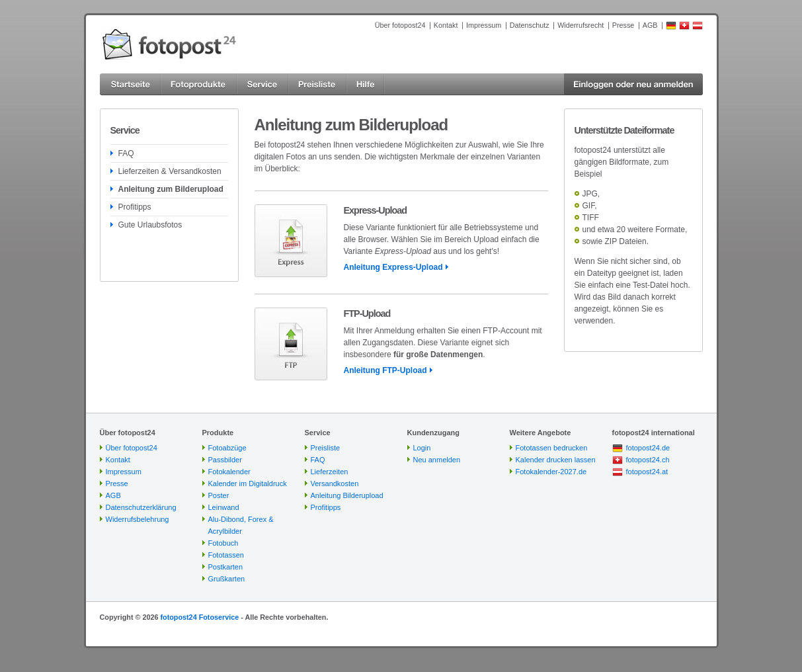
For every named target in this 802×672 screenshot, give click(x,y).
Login (422, 448)
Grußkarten (227, 579)
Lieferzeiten (330, 472)
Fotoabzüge (227, 448)
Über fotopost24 (400, 25)
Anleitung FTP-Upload (385, 370)
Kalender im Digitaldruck (248, 483)
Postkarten (226, 567)
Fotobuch (223, 543)
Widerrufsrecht (581, 25)
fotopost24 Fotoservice (199, 617)
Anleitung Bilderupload (347, 495)
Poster (219, 495)
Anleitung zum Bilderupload (171, 189)
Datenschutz (530, 25)
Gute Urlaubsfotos (150, 225)
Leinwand (224, 507)
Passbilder (225, 460)
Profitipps (135, 207)
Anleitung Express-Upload (393, 267)
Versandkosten (335, 483)
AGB (650, 25)
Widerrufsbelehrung (138, 519)
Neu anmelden (437, 460)
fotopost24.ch (648, 460)
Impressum (484, 25)
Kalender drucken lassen (556, 460)
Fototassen (226, 555)
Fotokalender (229, 472)
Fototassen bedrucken (552, 448)
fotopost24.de (648, 448)
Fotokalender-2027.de (551, 472)
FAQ (126, 153)
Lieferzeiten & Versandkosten (170, 171)
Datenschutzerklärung (141, 507)
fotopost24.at (647, 472)
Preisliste (326, 448)
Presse (623, 25)
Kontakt (446, 25)
